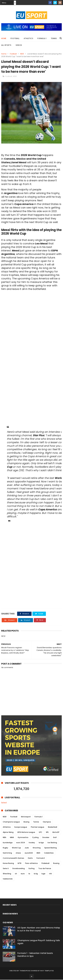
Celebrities (49, 853)
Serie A (6, 869)
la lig (36, 874)
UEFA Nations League (26, 832)
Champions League (11, 822)
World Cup (16, 848)
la (29, 874)
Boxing (26, 822)
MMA (12, 838)
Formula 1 (42, 39)
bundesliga (8, 843)
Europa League (21, 827)
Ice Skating (52, 843)
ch (16, 874)
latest (4, 803)
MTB (20, 864)
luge (43, 874)
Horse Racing (8, 864)
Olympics (47, 822)
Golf (55, 838)
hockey (32, 843)
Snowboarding (19, 869)
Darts (30, 858)
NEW (22, 54)
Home (4, 39)
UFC (41, 832)
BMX (38, 853)
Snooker (46, 838)
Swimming (7, 853)
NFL (47, 832)
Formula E (41, 858)
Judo (27, 848)
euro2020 (29, 853)
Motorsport (26, 817)
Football (15, 39)
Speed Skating (51, 848)
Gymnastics (23, 838)
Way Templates (47, 971)
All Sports (6, 45)
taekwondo (8, 879)
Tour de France (45, 869)
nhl (50, 874)
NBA (4, 838)
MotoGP (56, 832)
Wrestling (7, 874)
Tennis (54, 39)
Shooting (37, 848)
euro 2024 (21, 843)
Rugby (5, 848)
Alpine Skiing (8, 832)
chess (18, 853)
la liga (41, 843)
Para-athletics (31, 864)
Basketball (53, 827)
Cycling (35, 838)
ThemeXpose (25, 971)
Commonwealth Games (13, 858)
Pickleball (45, 864)
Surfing (31, 869)
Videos (19, 45)
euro (23, 874)
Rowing (56, 864)
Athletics (28, 39)
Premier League (38, 827)
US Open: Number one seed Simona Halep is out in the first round (39, 929)
